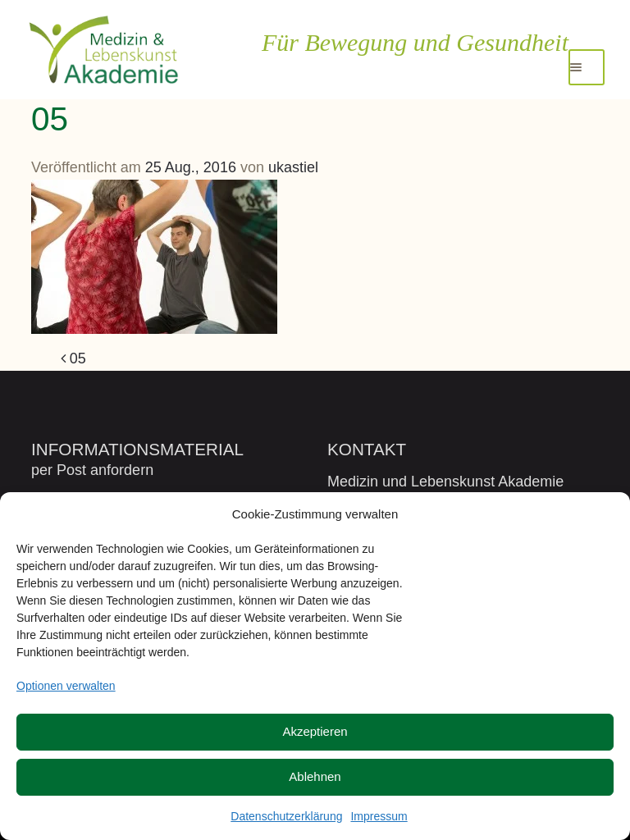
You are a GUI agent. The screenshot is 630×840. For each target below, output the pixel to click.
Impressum (379, 816)
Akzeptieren (315, 731)
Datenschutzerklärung (286, 816)
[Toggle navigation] (587, 67)
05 (73, 358)
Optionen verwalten (66, 686)
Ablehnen (315, 776)
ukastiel (293, 167)
